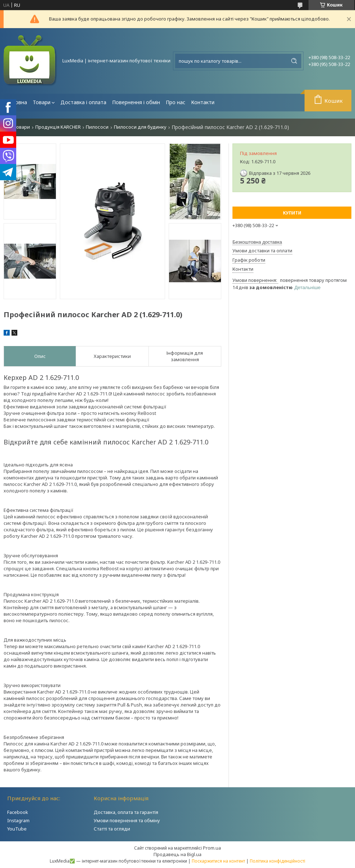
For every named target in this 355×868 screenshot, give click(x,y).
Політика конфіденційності (278, 861)
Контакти (203, 102)
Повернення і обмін (136, 102)
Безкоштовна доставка (257, 242)
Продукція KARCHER (58, 127)
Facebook (18, 812)
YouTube (17, 829)
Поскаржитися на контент (218, 861)
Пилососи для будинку (140, 127)
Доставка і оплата (83, 102)
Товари (42, 102)
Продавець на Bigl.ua (177, 854)
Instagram (18, 820)
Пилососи (97, 127)
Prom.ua (212, 848)
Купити (292, 213)
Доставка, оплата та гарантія (126, 812)
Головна (17, 102)
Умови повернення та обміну (127, 820)
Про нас (176, 102)
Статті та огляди (112, 829)
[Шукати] (294, 61)
